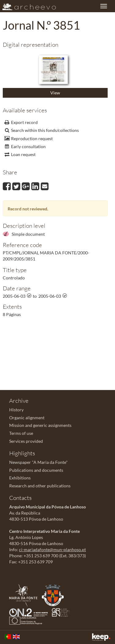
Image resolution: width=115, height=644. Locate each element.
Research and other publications (40, 486)
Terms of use (21, 433)
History (16, 410)
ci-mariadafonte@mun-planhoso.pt (52, 549)
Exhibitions (20, 478)
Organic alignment (27, 418)
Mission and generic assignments (40, 425)
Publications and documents (36, 470)
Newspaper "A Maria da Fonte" (38, 462)
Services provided (26, 441)
